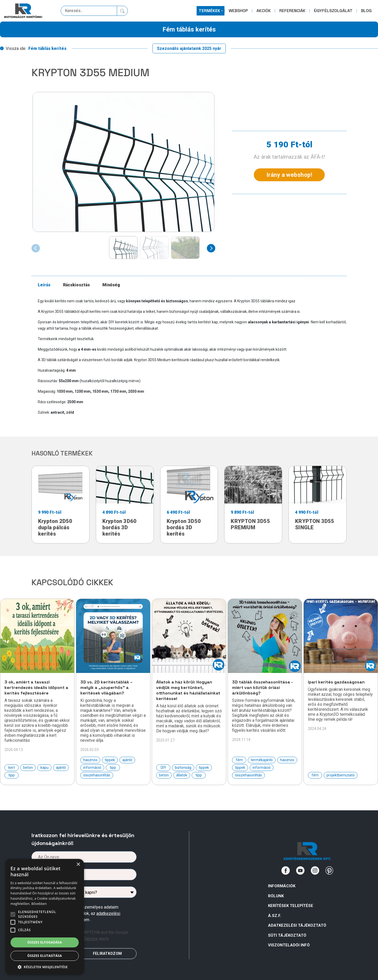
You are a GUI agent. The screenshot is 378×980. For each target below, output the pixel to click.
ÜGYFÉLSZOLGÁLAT (333, 11)
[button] (45, 967)
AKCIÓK (264, 11)
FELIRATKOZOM (107, 953)
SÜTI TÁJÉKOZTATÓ (287, 935)
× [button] (78, 865)
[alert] (45, 917)
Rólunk (276, 896)
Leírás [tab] (44, 285)
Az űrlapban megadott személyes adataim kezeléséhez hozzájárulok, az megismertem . (80, 913)
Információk (282, 886)
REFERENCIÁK (292, 11)
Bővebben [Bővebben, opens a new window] (39, 904)
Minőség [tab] (111, 285)
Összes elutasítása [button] (45, 956)
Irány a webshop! (289, 175)
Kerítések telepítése (291, 906)
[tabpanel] (192, 357)
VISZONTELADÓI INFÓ (289, 945)
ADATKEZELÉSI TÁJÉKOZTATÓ (297, 925)
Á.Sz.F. (275, 916)
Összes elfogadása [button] (45, 942)
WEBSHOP (238, 11)
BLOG (366, 11)
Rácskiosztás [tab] (76, 285)
